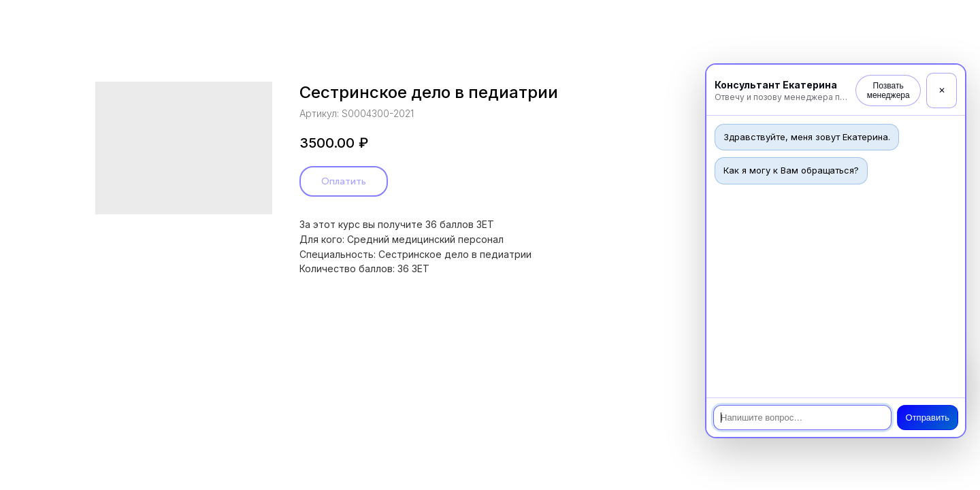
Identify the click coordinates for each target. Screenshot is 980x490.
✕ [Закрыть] (942, 91)
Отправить (928, 418)
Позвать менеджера (888, 91)
